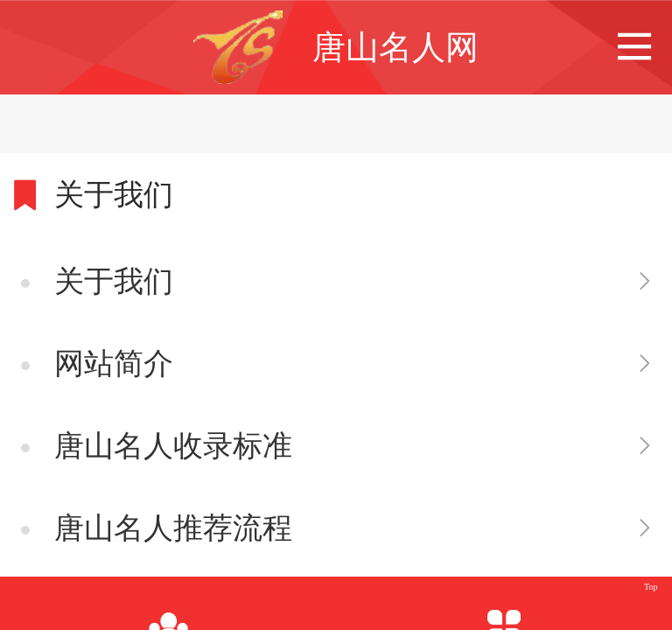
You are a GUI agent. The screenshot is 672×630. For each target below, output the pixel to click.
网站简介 (114, 364)
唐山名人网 (395, 47)
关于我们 (114, 281)
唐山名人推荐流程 (173, 528)
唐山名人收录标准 (173, 446)
